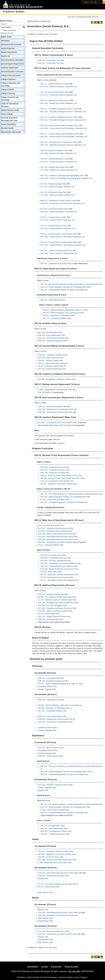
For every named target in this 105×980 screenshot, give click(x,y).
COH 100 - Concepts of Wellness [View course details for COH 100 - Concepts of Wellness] (50, 355)
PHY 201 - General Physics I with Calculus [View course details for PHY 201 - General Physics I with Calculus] (56, 234)
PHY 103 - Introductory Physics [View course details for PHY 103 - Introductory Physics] (52, 209)
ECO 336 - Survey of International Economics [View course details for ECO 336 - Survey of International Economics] (55, 534)
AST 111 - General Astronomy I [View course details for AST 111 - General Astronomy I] (52, 84)
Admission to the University (11, 44)
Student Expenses (8, 48)
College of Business (8, 79)
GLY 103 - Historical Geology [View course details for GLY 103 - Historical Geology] (51, 192)
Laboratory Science (45, 686)
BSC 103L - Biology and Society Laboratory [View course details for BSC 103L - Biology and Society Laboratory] (57, 103)
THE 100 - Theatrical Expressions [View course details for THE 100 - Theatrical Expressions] (51, 341)
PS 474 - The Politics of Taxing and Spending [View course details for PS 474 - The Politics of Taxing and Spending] (57, 580)
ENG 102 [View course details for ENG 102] (51, 392)
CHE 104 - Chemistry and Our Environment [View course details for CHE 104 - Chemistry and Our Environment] (57, 142)
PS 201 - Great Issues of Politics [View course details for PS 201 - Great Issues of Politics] (53, 499)
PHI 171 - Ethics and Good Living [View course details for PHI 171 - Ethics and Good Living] (50, 363)
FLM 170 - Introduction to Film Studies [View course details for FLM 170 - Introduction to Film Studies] (55, 481)
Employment (56, 967)
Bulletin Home (6, 37)
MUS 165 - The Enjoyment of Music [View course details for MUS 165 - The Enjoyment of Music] (51, 338)
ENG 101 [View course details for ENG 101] (41, 392)
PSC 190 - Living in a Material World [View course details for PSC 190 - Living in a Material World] (54, 251)
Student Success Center (10, 110)
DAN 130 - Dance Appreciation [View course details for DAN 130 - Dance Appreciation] (49, 335)
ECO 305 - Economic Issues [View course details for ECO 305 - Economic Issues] (51, 555)
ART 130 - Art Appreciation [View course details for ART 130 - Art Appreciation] (48, 332)
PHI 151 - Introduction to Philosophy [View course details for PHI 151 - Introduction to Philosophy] (56, 316)
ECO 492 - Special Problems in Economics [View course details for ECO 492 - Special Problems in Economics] (56, 569)
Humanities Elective (45, 750)
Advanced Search (7, 33)
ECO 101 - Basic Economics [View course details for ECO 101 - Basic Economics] (49, 358)
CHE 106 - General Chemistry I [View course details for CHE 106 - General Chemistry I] (52, 150)
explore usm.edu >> (91, 2)
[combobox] (85, 17)
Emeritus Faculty (7, 128)
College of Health (7, 90)
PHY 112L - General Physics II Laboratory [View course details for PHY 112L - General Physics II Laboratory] (56, 228)
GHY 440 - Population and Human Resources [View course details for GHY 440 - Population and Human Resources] (55, 608)
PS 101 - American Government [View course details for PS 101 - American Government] (50, 366)
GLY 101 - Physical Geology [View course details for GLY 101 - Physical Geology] (51, 184)
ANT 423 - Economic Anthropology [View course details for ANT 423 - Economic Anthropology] (51, 594)
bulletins (22, 977)
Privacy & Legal (71, 967)
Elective (41, 790)
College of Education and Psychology (10, 84)
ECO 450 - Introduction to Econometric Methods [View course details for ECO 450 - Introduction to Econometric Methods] (58, 563)
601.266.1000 (74, 971)
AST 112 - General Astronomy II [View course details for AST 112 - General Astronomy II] (52, 92)
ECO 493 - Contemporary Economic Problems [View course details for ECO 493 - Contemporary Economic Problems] (55, 422)
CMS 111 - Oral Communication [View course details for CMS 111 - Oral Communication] (50, 407)
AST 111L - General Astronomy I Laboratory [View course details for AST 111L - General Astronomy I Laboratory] (57, 87)
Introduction (5, 41)
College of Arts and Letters (11, 75)
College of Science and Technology (10, 99)
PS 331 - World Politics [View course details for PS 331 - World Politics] (49, 572)
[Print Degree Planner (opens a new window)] (92, 22)
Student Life (5, 56)
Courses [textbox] (4, 24)
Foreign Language (45, 689)
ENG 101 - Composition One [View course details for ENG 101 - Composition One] (49, 60)
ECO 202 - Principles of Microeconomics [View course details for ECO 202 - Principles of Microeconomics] (53, 531)
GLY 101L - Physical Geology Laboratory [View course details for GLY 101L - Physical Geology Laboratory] (56, 187)
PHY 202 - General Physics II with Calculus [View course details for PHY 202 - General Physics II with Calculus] (57, 242)
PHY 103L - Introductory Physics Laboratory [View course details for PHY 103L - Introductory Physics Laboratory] (57, 212)
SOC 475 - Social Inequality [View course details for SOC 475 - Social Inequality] (48, 619)
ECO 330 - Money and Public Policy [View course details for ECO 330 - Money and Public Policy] (51, 931)
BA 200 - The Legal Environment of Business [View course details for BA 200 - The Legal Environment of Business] (55, 597)
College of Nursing (8, 93)
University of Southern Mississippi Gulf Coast (9, 119)
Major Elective (43, 892)
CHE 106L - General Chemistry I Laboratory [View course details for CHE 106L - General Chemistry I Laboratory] (57, 153)
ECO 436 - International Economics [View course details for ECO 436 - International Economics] (54, 558)
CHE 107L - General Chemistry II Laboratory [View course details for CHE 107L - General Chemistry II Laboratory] (57, 162)
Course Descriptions (9, 124)
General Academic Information (12, 60)
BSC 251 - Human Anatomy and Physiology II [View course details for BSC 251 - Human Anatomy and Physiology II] (57, 134)
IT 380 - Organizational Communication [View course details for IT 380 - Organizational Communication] (53, 390)
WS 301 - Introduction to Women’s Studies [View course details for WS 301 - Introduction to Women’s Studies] (56, 484)
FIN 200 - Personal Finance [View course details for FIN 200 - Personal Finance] (48, 360)
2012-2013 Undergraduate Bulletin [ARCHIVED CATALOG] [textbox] (85, 17)
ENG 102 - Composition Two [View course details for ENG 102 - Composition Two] (49, 63)
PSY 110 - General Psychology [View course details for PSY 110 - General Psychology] (50, 369)
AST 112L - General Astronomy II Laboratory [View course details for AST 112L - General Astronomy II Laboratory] (57, 95)
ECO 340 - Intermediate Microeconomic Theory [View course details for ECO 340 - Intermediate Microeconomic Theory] (56, 537)
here (58, 439)
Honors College (7, 114)
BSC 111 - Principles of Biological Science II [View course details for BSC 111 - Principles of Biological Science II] (57, 117)
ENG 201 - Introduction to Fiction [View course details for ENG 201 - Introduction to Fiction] (53, 470)
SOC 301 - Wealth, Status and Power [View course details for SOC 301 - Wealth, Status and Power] (52, 617)
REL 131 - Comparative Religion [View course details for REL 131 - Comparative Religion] (55, 318)
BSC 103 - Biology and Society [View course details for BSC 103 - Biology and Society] (52, 100)
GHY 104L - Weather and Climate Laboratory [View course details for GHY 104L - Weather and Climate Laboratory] (57, 170)
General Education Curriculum (12, 72)
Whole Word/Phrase (9, 30)
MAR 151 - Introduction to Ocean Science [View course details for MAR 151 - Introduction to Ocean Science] (56, 201)
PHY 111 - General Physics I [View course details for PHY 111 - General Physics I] (51, 217)
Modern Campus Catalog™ (77, 977)
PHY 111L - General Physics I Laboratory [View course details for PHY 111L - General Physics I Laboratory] (56, 220)
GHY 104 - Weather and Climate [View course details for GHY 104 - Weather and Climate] (52, 167)
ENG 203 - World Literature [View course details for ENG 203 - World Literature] (51, 300)
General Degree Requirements (12, 64)
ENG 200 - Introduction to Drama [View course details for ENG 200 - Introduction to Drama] (53, 467)
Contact (45, 967)
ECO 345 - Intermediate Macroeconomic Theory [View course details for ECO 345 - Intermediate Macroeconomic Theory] (56, 539)
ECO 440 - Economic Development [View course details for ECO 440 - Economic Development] (54, 561)
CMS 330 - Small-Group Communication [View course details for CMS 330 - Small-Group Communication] (53, 412)
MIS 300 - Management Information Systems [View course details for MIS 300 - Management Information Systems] (55, 379)
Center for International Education (10, 105)
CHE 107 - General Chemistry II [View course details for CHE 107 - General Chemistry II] (52, 159)
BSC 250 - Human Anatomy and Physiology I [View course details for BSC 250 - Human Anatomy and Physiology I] (57, 125)
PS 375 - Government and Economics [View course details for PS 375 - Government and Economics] (55, 577)
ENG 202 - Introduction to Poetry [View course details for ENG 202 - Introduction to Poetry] (53, 473)
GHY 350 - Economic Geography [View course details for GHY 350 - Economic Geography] (50, 605)
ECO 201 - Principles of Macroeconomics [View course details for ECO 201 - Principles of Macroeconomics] (53, 528)
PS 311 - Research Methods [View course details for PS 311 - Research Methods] (49, 545)
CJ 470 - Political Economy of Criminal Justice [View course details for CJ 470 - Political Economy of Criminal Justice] (55, 600)
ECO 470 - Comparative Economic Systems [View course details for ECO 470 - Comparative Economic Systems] (57, 566)
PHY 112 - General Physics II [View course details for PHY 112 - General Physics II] (51, 226)
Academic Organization (10, 68)
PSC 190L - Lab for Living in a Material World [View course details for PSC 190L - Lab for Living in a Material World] (57, 253)
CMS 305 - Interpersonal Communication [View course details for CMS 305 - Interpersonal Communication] (53, 409)
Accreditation (33, 967)
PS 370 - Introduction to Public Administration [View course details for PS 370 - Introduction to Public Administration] (57, 575)
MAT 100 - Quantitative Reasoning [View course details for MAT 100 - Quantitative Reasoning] (53, 264)
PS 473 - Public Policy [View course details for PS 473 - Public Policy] (46, 614)
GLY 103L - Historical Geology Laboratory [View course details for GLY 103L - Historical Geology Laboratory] (56, 195)
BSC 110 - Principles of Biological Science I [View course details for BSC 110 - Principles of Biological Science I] (57, 109)
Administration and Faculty (11, 132)
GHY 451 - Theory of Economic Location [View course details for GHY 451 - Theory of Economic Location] (53, 611)
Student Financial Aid (9, 52)
